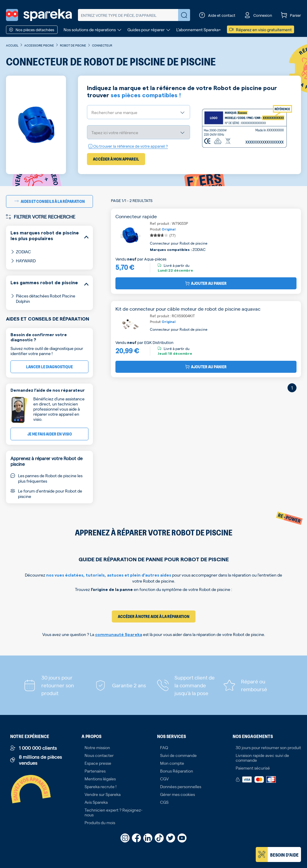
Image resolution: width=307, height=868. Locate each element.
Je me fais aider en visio (50, 434)
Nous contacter (99, 755)
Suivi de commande (178, 755)
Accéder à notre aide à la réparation (154, 616)
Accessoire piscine (39, 45)
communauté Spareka (119, 635)
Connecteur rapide (136, 216)
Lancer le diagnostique (49, 367)
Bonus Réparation (177, 771)
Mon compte (172, 763)
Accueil (12, 45)
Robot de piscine (73, 45)
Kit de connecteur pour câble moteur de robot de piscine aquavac (188, 309)
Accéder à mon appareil (116, 159)
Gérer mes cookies (177, 794)
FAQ (164, 747)
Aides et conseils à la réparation (50, 201)
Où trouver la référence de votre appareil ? (128, 146)
